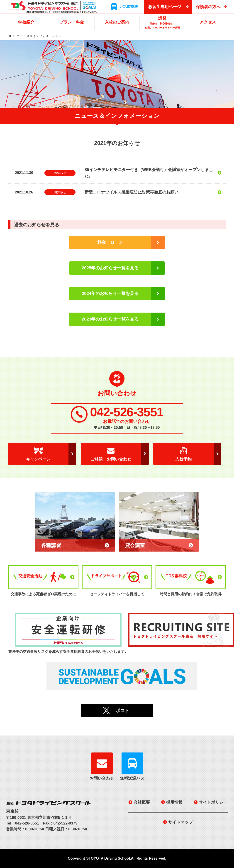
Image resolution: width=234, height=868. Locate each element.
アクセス (208, 22)
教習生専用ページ (165, 7)
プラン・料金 (72, 22)
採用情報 (174, 802)
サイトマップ (180, 822)
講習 (162, 23)
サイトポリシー (213, 802)
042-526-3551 (127, 412)
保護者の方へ (208, 7)
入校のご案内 (117, 22)
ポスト (123, 711)
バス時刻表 (129, 7)
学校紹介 (26, 22)
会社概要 (142, 802)
